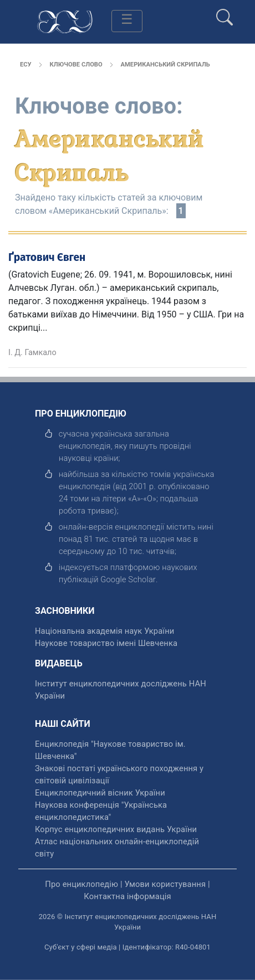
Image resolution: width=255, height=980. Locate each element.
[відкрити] (128, 579)
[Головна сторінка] (65, 21)
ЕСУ (26, 65)
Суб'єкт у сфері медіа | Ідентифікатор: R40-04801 (127, 947)
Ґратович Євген (47, 257)
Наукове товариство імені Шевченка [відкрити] (106, 643)
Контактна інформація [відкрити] (127, 896)
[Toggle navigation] (127, 21)
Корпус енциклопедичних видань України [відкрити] (116, 829)
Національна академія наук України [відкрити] (104, 631)
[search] (225, 13)
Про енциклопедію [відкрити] (81, 884)
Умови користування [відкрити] (165, 884)
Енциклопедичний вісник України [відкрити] (100, 793)
